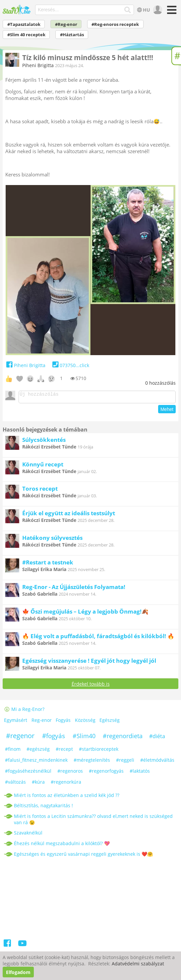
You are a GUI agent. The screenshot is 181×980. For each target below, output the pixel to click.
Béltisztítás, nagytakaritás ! (43, 807)
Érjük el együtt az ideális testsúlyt (69, 515)
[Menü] (171, 12)
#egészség (38, 751)
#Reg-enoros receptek (115, 24)
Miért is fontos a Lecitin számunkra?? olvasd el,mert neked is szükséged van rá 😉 (93, 821)
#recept (64, 751)
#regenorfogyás (106, 773)
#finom (13, 751)
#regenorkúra (66, 784)
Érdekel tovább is (91, 686)
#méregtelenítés (92, 762)
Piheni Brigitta (38, 65)
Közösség (85, 722)
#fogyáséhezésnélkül (28, 773)
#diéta (157, 738)
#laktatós (140, 773)
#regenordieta (123, 738)
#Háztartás (72, 35)
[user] (157, 10)
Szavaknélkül (28, 835)
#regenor (20, 738)
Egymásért (16, 722)
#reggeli (125, 762)
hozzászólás (160, 383)
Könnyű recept (43, 466)
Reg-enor (42, 722)
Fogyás (63, 722)
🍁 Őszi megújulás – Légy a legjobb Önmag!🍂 (85, 613)
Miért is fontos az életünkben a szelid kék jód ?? (67, 797)
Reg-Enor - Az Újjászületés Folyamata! (74, 589)
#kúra (38, 784)
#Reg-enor (66, 24)
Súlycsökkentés (44, 442)
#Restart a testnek (48, 564)
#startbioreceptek (99, 751)
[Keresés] (128, 10)
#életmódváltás (157, 762)
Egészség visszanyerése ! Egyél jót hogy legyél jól (89, 663)
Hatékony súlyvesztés (52, 540)
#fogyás (54, 738)
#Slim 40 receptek (26, 35)
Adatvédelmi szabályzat (138, 964)
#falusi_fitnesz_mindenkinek (36, 762)
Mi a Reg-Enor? (24, 711)
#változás (15, 784)
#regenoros (70, 773)
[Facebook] (8, 946)
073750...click (70, 365)
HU (143, 10)
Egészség (110, 722)
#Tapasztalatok (24, 24)
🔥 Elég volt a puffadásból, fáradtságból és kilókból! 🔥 (98, 638)
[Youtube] (22, 946)
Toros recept (40, 490)
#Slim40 (84, 738)
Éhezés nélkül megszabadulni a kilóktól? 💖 (62, 845)
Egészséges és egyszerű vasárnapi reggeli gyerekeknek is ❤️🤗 (83, 856)
